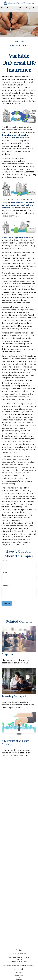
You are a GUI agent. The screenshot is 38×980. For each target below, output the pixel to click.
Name (4, 561)
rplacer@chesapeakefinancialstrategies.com (19, 965)
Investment (19, 975)
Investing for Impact (14, 696)
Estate (19, 977)
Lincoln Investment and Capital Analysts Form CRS (19, 9)
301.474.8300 (22, 954)
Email (4, 573)
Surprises (8, 654)
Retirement (19, 973)
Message (6, 585)
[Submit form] (7, 603)
